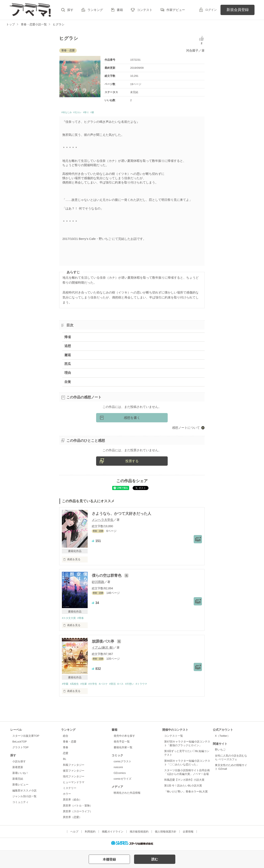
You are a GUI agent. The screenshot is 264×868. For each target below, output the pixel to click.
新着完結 (18, 781)
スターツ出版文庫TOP (26, 737)
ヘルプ (74, 833)
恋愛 (66, 755)
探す (70, 10)
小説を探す (19, 763)
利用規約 (90, 833)
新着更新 (18, 769)
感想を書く (132, 419)
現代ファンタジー (74, 778)
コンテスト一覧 (174, 737)
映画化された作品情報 (127, 794)
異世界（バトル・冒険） (78, 807)
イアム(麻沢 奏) (103, 649)
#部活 (118, 685)
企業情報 (188, 833)
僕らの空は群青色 (107, 577)
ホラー (67, 796)
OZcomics (120, 775)
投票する (132, 462)
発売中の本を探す (124, 737)
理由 (68, 374)
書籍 (120, 10)
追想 (68, 347)
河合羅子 (192, 50)
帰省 (68, 338)
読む (155, 859)
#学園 (65, 685)
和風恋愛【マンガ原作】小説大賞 (184, 782)
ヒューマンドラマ (74, 784)
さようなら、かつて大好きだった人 (121, 515)
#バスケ (108, 685)
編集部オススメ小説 (24, 792)
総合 (66, 737)
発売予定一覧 (122, 743)
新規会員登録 (238, 10)
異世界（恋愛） (72, 819)
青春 (66, 749)
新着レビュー (20, 786)
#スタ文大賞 (69, 619)
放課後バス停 (103, 643)
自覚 (68, 383)
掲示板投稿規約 (139, 833)
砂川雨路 (98, 583)
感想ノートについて (186, 429)
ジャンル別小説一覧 (24, 798)
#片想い (137, 685)
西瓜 (68, 365)
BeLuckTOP (20, 743)
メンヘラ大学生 (103, 521)
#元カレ (83, 113)
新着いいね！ (20, 775)
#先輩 (86, 685)
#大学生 (96, 685)
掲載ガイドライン (113, 833)
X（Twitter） (222, 737)
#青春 (82, 619)
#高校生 (76, 685)
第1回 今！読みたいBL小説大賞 (183, 787)
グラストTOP (20, 749)
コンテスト (145, 10)
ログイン (211, 10)
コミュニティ (20, 804)
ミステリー (70, 790)
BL (65, 761)
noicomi (118, 769)
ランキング (95, 10)
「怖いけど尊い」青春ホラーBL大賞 (186, 793)
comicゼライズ (123, 781)
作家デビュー (176, 10)
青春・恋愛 (70, 743)
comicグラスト (123, 763)
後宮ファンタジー (74, 772)
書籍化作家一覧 (123, 749)
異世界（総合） (72, 801)
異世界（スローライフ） (78, 813)
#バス (127, 685)
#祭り (94, 113)
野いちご (220, 751)
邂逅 (68, 356)
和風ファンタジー (74, 767)
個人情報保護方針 (166, 833)
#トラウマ (150, 685)
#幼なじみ (68, 113)
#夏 (103, 113)
